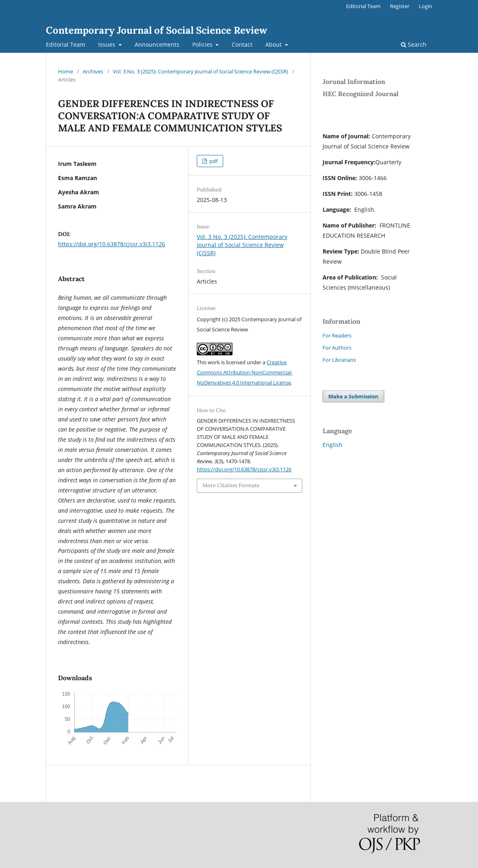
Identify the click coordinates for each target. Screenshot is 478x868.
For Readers (337, 335)
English (333, 445)
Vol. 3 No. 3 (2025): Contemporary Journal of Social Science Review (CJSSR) (200, 71)
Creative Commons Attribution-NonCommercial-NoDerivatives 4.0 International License (245, 372)
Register (400, 6)
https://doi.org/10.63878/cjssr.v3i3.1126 (112, 244)
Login (425, 6)
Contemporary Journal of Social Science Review (156, 30)
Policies (203, 44)
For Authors (337, 348)
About (274, 44)
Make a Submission (353, 396)
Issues (108, 44)
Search (414, 44)
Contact (242, 44)
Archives (93, 71)
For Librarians (339, 360)
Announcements (157, 44)
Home (66, 71)
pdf (213, 161)
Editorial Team (66, 44)
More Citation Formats (231, 485)
